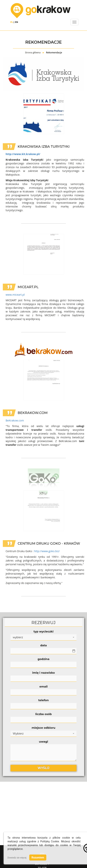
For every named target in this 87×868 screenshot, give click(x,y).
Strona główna (33, 53)
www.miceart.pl (15, 295)
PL (12, 22)
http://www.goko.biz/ (47, 551)
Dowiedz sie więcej (17, 858)
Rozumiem (38, 858)
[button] (43, 637)
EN (16, 22)
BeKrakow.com (15, 420)
